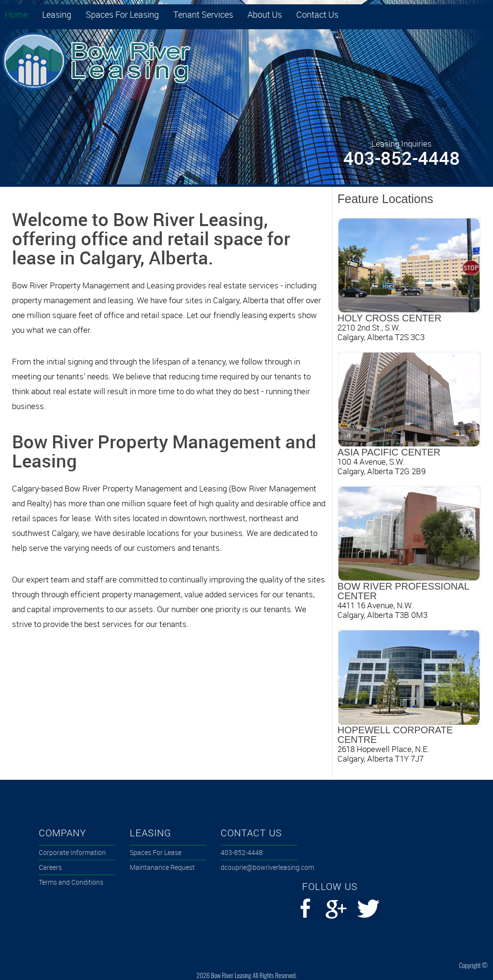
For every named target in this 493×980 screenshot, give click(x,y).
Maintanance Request (162, 867)
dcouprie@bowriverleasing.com (259, 867)
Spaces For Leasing (122, 14)
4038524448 (242, 852)
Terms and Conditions (71, 882)
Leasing (57, 14)
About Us (265, 14)
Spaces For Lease (156, 852)
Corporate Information (72, 852)
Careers (50, 867)
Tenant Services (203, 14)
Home (16, 14)
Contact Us (317, 14)
